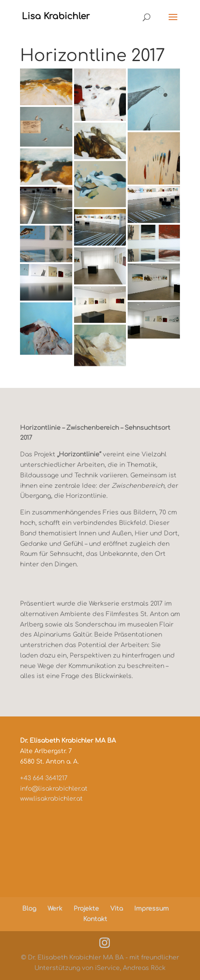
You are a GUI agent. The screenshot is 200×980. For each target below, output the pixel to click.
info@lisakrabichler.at (54, 789)
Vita (117, 909)
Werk (55, 909)
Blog (29, 909)
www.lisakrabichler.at (51, 799)
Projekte (86, 909)
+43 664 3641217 (44, 778)
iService (107, 968)
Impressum (151, 909)
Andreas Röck (144, 968)
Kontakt (95, 919)
